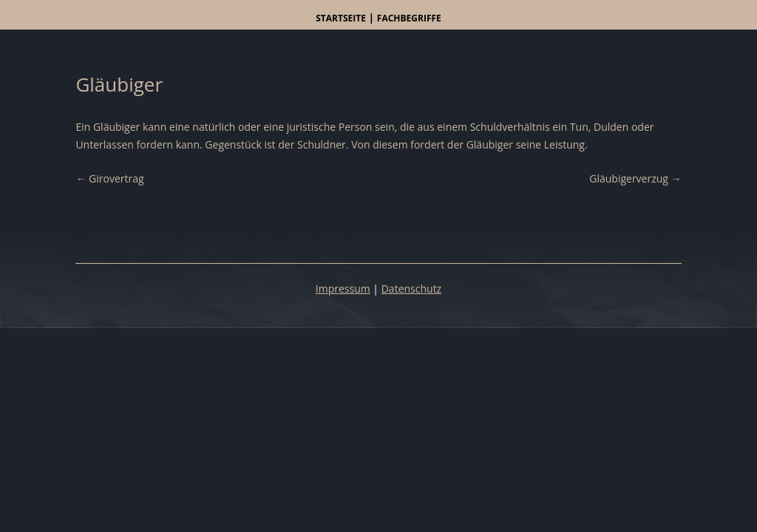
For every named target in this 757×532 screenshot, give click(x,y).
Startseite (341, 18)
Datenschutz (411, 289)
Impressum (343, 289)
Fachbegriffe (409, 18)
